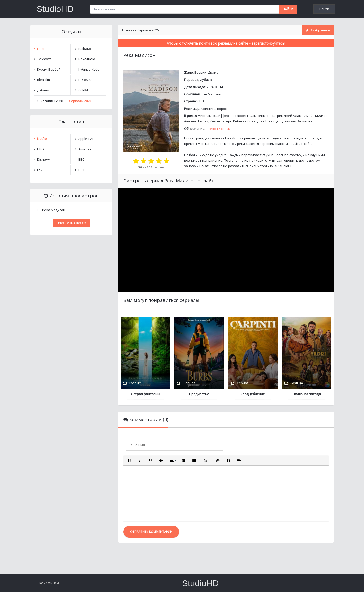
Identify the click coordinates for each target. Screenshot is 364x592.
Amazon (85, 149)
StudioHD (55, 9)
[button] (129, 460)
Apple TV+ (86, 139)
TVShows (44, 59)
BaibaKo (85, 49)
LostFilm (43, 49)
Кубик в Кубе (89, 69)
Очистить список (71, 223)
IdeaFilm (43, 80)
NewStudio (87, 59)
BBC (81, 159)
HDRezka (85, 80)
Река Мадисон (54, 210)
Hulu (82, 170)
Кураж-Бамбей (49, 69)
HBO (41, 149)
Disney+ (43, 159)
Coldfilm (85, 90)
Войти (324, 9)
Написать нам (48, 583)
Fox (40, 170)
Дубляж (206, 80)
